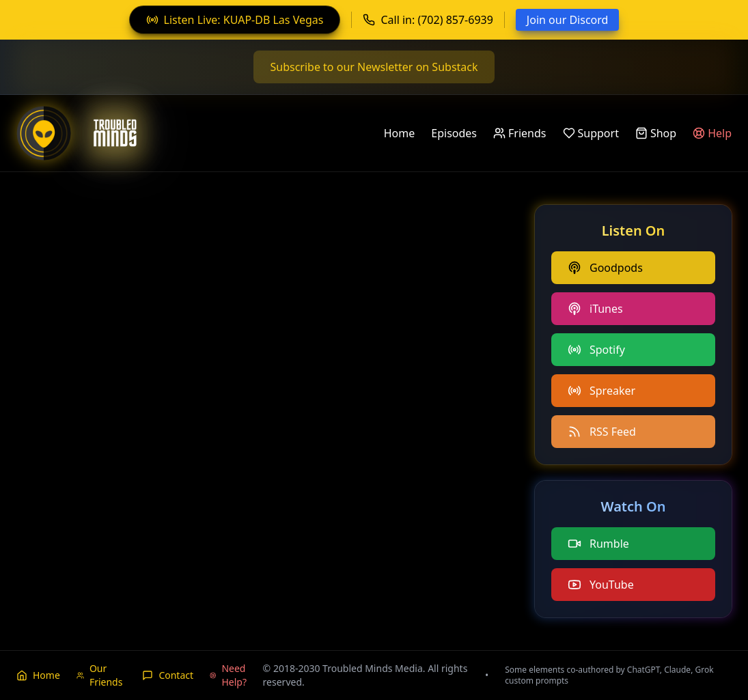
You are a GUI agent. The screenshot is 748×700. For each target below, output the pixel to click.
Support (591, 133)
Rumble (598, 544)
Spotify (596, 350)
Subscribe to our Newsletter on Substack (374, 67)
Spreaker (601, 391)
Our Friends (100, 675)
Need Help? (228, 675)
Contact (168, 675)
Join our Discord (568, 20)
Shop (656, 133)
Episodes (454, 133)
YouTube (601, 585)
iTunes (595, 309)
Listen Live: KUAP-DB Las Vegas (235, 20)
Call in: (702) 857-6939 (428, 20)
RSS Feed (602, 432)
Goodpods (605, 268)
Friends (520, 133)
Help (712, 133)
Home (400, 133)
